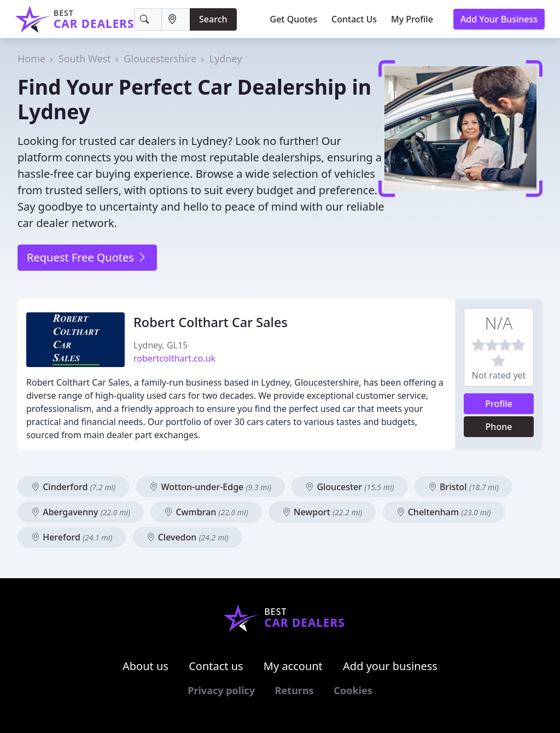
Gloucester (349, 487)
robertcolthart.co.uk (174, 358)
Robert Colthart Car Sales (211, 322)
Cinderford (73, 487)
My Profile (412, 19)
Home (31, 59)
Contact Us (354, 19)
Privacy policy (221, 690)
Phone (499, 427)
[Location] (176, 19)
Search (213, 19)
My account (293, 666)
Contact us (216, 666)
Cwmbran (206, 512)
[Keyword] (148, 19)
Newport (322, 512)
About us (145, 666)
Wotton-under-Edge (210, 487)
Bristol (463, 487)
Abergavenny (81, 512)
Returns (294, 690)
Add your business (390, 666)
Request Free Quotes (87, 257)
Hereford (72, 537)
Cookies (353, 690)
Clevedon (188, 537)
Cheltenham (444, 512)
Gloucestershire (160, 59)
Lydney (226, 59)
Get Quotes (294, 19)
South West (85, 59)
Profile (499, 404)
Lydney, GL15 (161, 345)
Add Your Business (499, 19)
